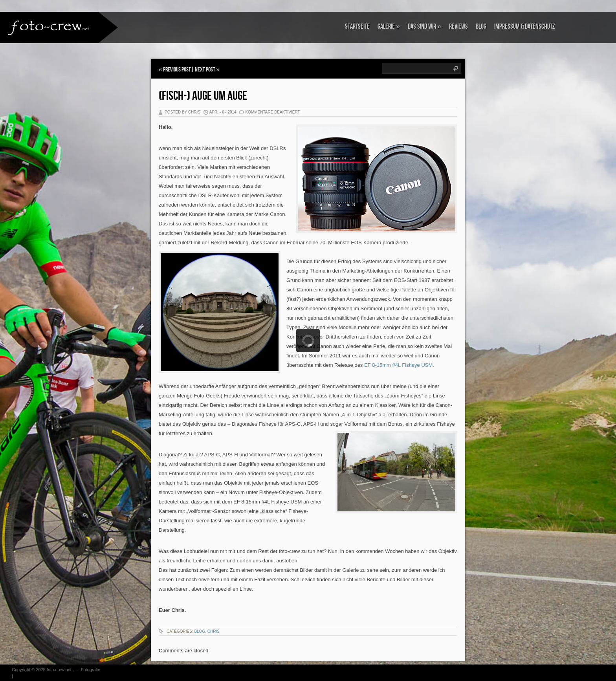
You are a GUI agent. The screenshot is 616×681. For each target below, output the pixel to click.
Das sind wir (424, 27)
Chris (214, 631)
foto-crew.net (59, 670)
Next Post (205, 70)
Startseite (357, 27)
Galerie (389, 27)
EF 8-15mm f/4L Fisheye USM (398, 365)
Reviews (458, 27)
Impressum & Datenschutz (525, 27)
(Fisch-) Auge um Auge (203, 96)
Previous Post (177, 70)
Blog (481, 27)
